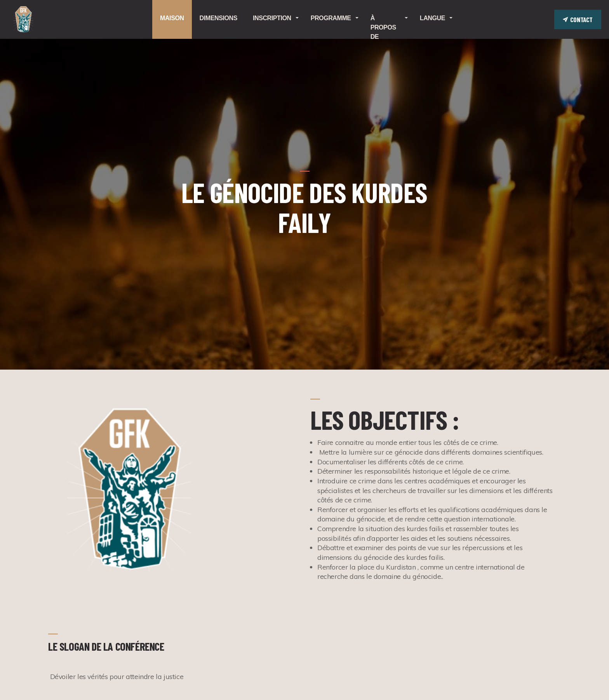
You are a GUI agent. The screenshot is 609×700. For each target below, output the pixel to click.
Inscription (272, 18)
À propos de (383, 27)
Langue (432, 18)
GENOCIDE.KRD (23, 19)
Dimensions (218, 18)
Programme (331, 18)
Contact (578, 19)
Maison (172, 18)
